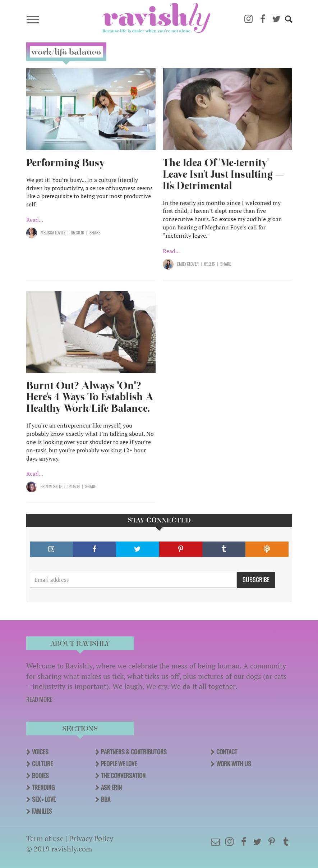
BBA (106, 799)
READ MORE (39, 699)
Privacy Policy (91, 838)
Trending (43, 787)
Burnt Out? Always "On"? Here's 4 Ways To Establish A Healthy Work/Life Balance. (90, 397)
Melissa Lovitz (53, 233)
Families (42, 811)
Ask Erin (111, 787)
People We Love (119, 764)
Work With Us (234, 764)
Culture (42, 764)
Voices (40, 752)
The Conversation (123, 776)
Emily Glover (188, 264)
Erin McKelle (51, 486)
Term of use (45, 838)
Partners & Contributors (134, 752)
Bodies (40, 776)
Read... (35, 220)
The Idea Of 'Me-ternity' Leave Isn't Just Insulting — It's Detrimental (223, 174)
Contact (227, 752)
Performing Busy (66, 163)
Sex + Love (44, 799)
